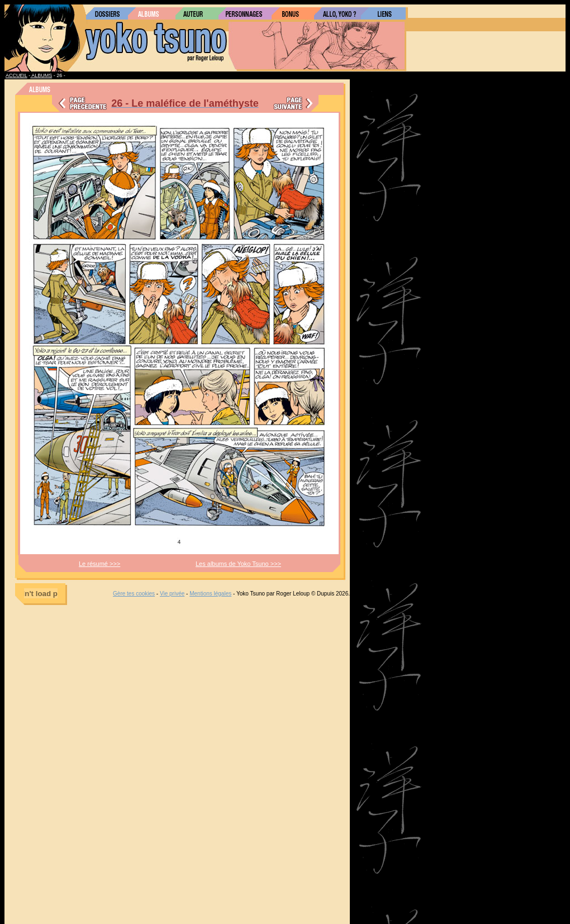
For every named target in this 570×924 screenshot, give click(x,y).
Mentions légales (210, 594)
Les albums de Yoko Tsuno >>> (238, 564)
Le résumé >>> (99, 564)
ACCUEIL (16, 75)
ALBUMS (41, 75)
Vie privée (172, 594)
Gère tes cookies (134, 594)
